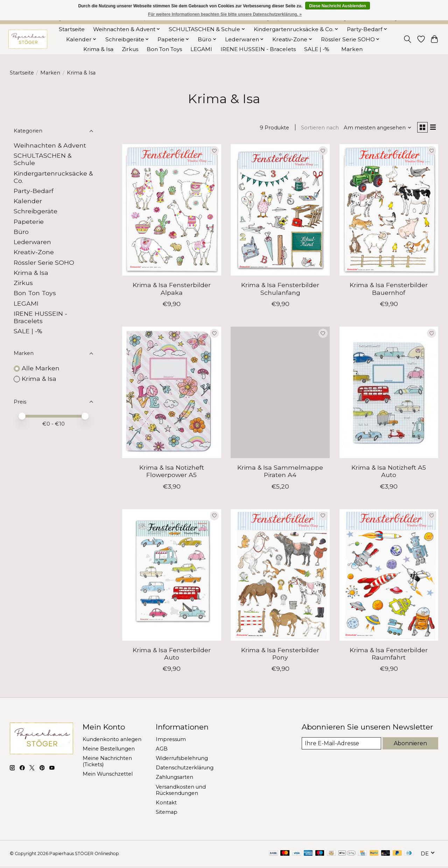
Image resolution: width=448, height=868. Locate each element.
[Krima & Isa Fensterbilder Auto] (172, 576)
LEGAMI (201, 49)
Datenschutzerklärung (185, 769)
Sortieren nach (317, 128)
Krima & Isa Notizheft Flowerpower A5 (172, 473)
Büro (21, 232)
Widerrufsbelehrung (182, 760)
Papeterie (29, 222)
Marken (352, 49)
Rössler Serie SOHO (44, 262)
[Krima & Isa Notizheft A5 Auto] (389, 394)
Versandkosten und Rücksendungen (181, 791)
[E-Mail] (341, 745)
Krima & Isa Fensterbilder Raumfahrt (389, 655)
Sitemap (167, 813)
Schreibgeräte (36, 211)
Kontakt (166, 804)
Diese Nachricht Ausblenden (337, 6)
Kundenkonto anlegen (112, 741)
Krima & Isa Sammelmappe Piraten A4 (280, 473)
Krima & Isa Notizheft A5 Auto (389, 473)
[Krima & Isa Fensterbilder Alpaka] (172, 211)
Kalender (28, 201)
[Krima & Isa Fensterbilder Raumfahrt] (389, 576)
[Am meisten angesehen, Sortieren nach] (374, 128)
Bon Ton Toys (164, 49)
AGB (162, 750)
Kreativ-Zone (34, 252)
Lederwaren (32, 242)
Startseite (72, 29)
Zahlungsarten (174, 779)
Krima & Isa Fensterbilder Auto (172, 655)
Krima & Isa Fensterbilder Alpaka (172, 290)
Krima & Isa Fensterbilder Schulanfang (280, 290)
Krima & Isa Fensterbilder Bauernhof (389, 290)
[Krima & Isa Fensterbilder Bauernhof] (389, 211)
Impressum (171, 741)
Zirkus (130, 49)
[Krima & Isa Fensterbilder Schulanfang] (280, 211)
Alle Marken (41, 368)
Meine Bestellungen (109, 750)
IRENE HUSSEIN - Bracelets (258, 49)
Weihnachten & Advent (50, 145)
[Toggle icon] (407, 39)
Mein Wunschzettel (108, 776)
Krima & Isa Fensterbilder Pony (280, 655)
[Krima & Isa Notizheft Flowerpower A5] (172, 394)
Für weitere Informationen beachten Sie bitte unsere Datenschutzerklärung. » (225, 14)
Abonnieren (410, 745)
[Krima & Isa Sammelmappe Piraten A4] (280, 394)
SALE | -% (317, 49)
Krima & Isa (98, 49)
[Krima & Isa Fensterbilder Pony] (280, 576)
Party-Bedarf (34, 191)
